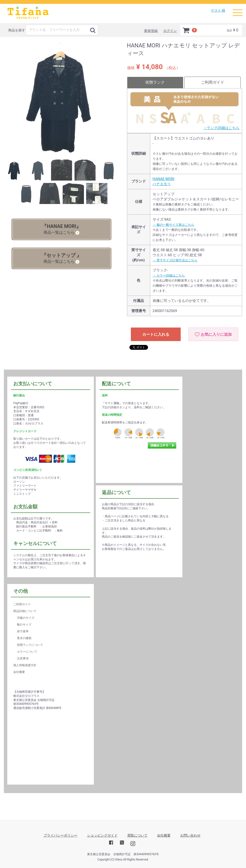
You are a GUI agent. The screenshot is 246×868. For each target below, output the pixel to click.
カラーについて (27, 652)
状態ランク (155, 82)
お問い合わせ (190, 835)
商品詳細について (25, 611)
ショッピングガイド (102, 835)
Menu (238, 10)
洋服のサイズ (26, 618)
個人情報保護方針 (25, 665)
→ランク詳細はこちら (221, 128)
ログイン (170, 31)
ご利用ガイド (213, 82)
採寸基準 (23, 631)
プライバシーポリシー (60, 835)
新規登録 (151, 31)
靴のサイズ (24, 625)
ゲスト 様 (218, 10)
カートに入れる (156, 334)
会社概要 (19, 672)
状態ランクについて (30, 645)
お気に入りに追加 (216, 334)
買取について (137, 835)
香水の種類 (24, 638)
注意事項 (23, 658)
